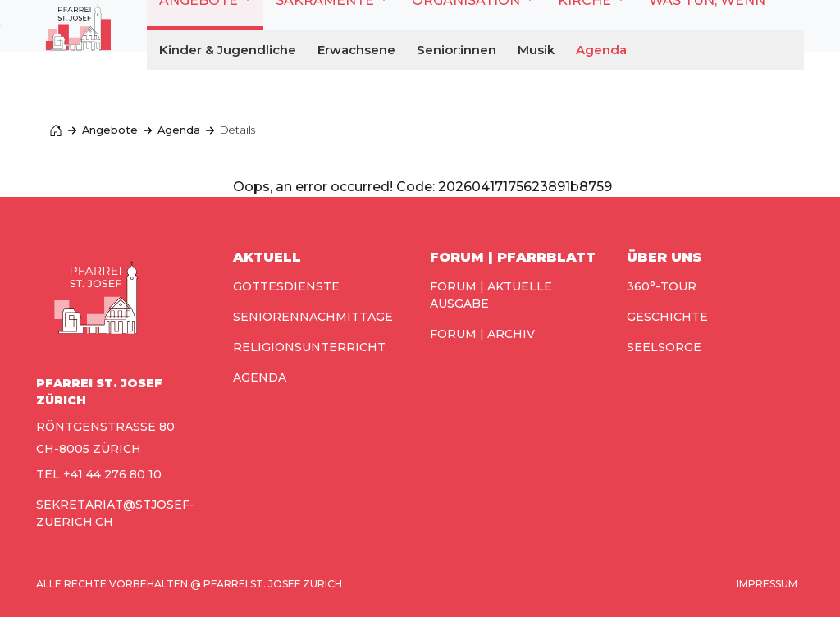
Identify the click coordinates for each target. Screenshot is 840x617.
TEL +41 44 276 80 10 (99, 474)
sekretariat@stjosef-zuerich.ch (115, 513)
